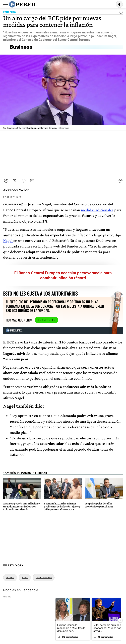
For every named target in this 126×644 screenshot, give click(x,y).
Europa (25, 578)
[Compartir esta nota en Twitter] (15, 181)
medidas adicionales (97, 210)
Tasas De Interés (44, 578)
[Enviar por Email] (32, 181)
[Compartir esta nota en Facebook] (6, 181)
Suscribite (47, 320)
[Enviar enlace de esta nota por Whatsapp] (23, 181)
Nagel (8, 240)
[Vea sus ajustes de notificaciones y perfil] (119, 4)
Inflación (10, 578)
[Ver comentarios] (120, 13)
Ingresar (111, 4)
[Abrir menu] (6, 4)
